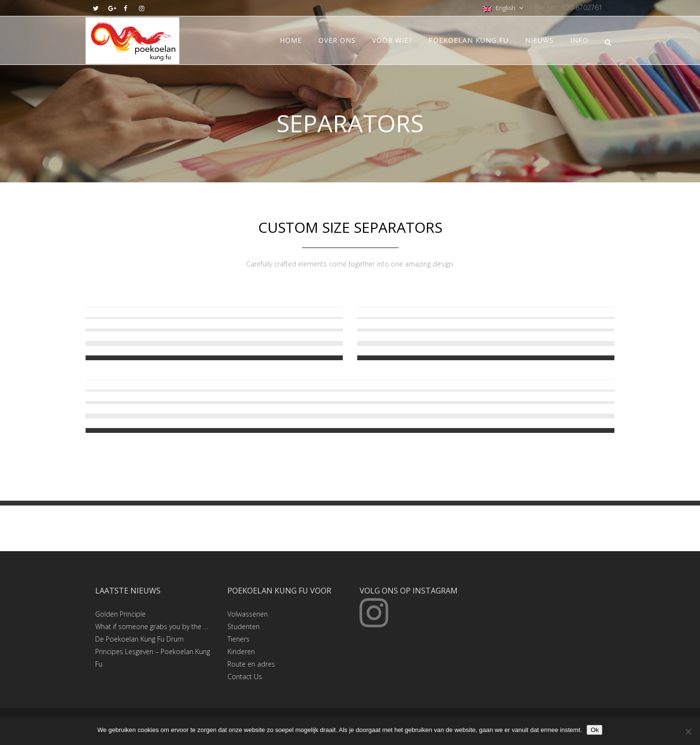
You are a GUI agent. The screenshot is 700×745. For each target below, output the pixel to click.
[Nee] (688, 732)
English (500, 8)
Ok (594, 730)
